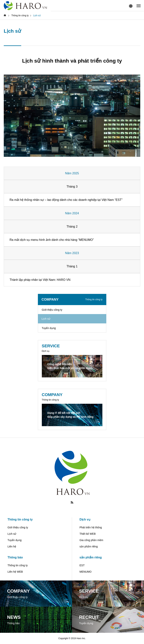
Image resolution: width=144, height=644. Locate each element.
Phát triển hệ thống (91, 527)
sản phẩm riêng (89, 546)
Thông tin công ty (20, 519)
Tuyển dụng (49, 328)
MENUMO (86, 240)
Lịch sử (12, 534)
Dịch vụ (85, 519)
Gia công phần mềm (91, 540)
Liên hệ (12, 546)
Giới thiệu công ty (52, 310)
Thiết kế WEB (88, 534)
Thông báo (15, 557)
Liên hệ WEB (15, 572)
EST (119, 200)
